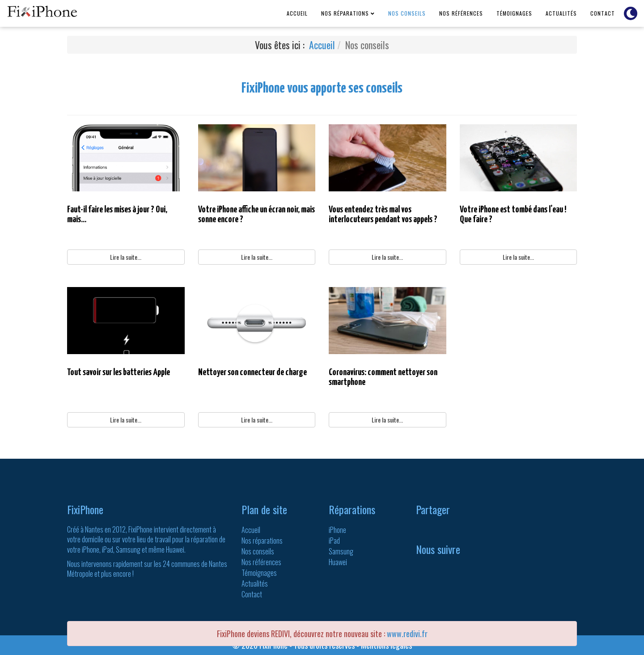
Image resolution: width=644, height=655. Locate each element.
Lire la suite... (126, 257)
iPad (334, 541)
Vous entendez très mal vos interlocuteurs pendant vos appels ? (383, 215)
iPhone (337, 530)
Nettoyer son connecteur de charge (252, 372)
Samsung (341, 551)
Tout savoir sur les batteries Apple (119, 372)
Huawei (338, 562)
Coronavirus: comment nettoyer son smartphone (383, 377)
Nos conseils (407, 13)
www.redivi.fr (407, 634)
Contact (603, 13)
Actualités (561, 13)
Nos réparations (345, 13)
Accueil (297, 13)
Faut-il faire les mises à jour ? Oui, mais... (117, 215)
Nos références (461, 13)
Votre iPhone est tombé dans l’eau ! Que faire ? (513, 215)
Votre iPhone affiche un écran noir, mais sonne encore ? (256, 215)
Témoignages (514, 13)
